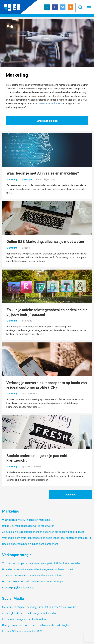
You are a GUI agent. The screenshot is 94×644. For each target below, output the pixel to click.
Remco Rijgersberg (46, 179)
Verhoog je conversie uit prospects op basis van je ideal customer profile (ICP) (47, 538)
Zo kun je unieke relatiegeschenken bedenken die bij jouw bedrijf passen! (44, 532)
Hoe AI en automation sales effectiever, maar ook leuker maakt (38, 569)
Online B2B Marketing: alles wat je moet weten (28, 526)
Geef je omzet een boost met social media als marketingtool (36, 625)
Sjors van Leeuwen (31, 467)
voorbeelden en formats (50, 104)
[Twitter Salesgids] (63, 9)
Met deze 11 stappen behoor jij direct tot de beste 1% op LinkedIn (39, 607)
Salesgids (27, 321)
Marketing (12, 179)
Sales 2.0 (27, 179)
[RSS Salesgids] (70, 9)
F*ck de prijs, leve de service (18, 588)
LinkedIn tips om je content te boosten (24, 619)
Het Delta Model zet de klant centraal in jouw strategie (33, 581)
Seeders (26, 248)
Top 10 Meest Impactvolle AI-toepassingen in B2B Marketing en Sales (41, 563)
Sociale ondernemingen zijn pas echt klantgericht (30, 544)
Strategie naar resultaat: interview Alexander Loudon (31, 575)
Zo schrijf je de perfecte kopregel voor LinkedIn (29, 613)
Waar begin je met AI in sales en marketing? (27, 520)
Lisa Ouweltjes (29, 394)
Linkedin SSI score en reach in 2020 (22, 631)
